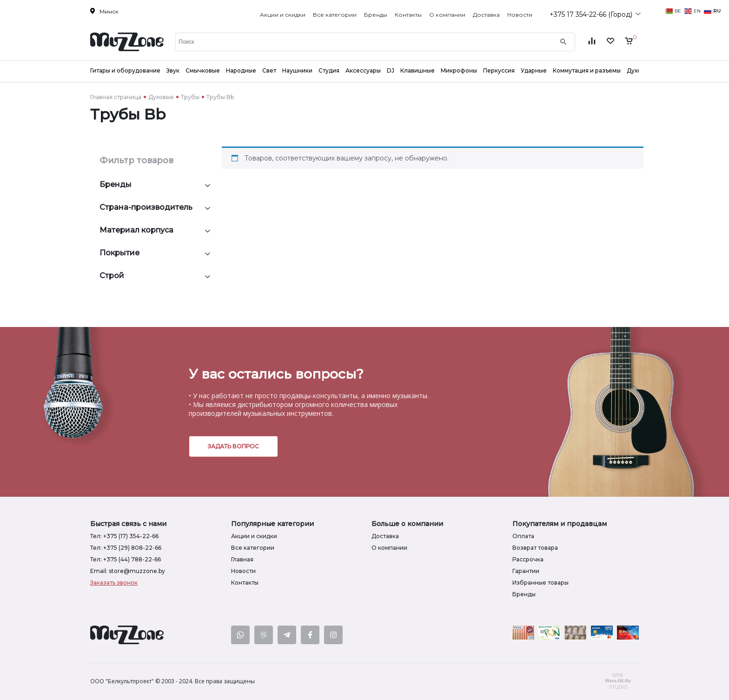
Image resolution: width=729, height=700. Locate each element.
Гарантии (526, 571)
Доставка (486, 15)
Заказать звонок (114, 583)
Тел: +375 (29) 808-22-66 (126, 548)
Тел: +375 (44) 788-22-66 (126, 559)
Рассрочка (528, 559)
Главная (242, 559)
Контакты (408, 15)
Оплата (523, 536)
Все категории (335, 15)
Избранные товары (540, 583)
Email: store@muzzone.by (128, 571)
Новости (520, 15)
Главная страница (116, 97)
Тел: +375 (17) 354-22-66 (124, 536)
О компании (447, 15)
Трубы (190, 97)
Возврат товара (535, 548)
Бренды (376, 15)
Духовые (161, 97)
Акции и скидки (283, 15)
